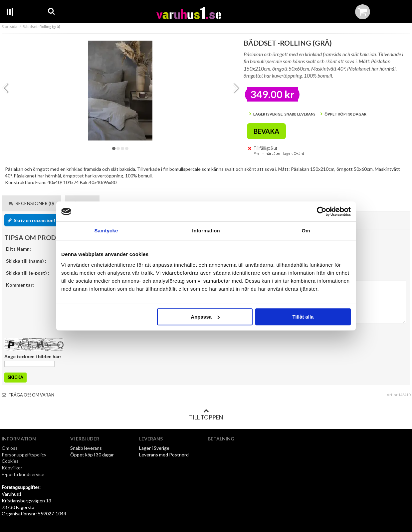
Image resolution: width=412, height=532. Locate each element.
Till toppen (206, 414)
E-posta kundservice (23, 474)
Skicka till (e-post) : (28, 273)
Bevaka (266, 131)
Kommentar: (20, 285)
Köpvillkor (12, 468)
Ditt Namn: (18, 249)
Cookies (10, 461)
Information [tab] (206, 231)
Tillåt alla (303, 317)
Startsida (9, 26)
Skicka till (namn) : (26, 261)
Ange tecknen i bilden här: (33, 356)
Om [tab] (306, 231)
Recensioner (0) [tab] (31, 203)
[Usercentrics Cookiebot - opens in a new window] (322, 211)
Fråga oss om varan (28, 395)
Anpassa (205, 317)
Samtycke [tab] (106, 231)
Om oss (10, 448)
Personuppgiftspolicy (24, 455)
